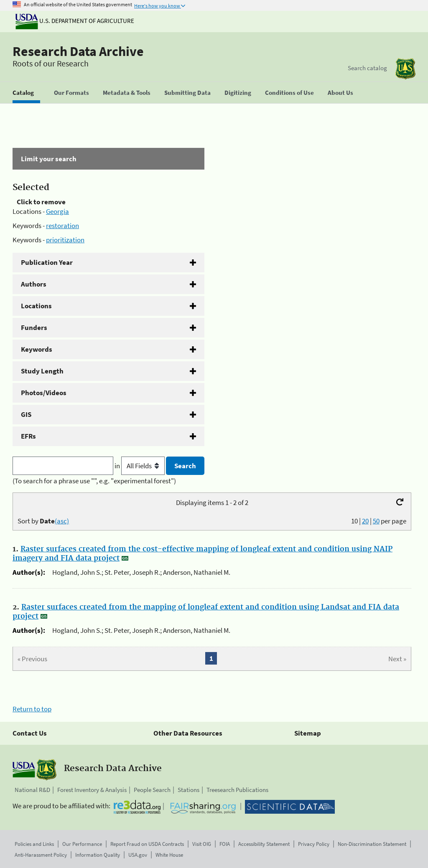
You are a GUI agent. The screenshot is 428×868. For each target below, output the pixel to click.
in (140, 466)
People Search (152, 790)
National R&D (32, 790)
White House (169, 855)
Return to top (32, 709)
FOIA (225, 844)
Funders (34, 327)
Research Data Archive (78, 51)
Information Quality (98, 855)
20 (365, 521)
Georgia (57, 211)
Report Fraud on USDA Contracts (147, 844)
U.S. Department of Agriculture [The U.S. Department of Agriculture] (75, 21)
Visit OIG (202, 844)
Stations (189, 790)
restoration (62, 226)
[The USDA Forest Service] (405, 69)
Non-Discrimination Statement (372, 844)
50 (376, 521)
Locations (36, 306)
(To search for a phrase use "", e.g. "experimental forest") (94, 481)
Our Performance (82, 844)
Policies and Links (34, 844)
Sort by (43, 521)
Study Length (42, 371)
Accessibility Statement (264, 844)
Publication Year (47, 262)
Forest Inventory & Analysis (92, 790)
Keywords (37, 349)
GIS (26, 414)
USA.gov (138, 855)
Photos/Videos (44, 393)
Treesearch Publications (237, 790)
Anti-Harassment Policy (41, 855)
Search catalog (367, 68)
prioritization (65, 240)
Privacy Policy (314, 844)
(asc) (62, 521)
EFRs (28, 436)
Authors (34, 284)
